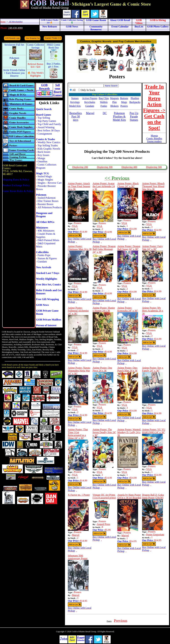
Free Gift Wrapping (47, 299)
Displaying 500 (154, 167)
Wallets (104, 102)
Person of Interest (46, 325)
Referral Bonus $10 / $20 (36, 65)
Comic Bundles (154, 138)
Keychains (90, 102)
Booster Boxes (45, 204)
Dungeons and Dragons (44, 215)
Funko (104, 106)
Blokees (114, 106)
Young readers (154, 141)
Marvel (76, 535)
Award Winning (46, 127)
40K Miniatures (46, 231)
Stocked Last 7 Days (48, 273)
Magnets (115, 98)
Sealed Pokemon (46, 198)
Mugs (124, 102)
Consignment (45, 134)
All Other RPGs (45, 222)
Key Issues (43, 155)
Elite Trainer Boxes (48, 201)
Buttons (124, 98)
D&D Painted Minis (48, 240)
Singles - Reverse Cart (50, 183)
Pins (114, 102)
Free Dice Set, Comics (49, 285)
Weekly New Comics (49, 142)
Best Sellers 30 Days (49, 131)
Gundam (42, 262)
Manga (41, 158)
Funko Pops (44, 255)
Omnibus (42, 161)
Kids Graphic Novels (49, 149)
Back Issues (44, 152)
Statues (75, 98)
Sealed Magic (45, 176)
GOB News (42, 305)
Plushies (135, 98)
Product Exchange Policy (16, 185)
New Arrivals (44, 267)
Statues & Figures (47, 258)
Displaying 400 (129, 167)
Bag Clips (104, 98)
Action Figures (90, 98)
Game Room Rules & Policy (18, 191)
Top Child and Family (49, 124)
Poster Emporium (155, 535)
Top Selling (44, 118)
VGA (75, 226)
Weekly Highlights (47, 279)
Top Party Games (47, 121)
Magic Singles (45, 180)
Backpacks (135, 102)
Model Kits (75, 106)
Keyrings (75, 102)
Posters (124, 106)
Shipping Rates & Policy (16, 180)
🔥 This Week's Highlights (36, 74)
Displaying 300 (105, 167)
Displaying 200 (80, 167)
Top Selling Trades (48, 145)
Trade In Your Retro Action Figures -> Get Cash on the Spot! (154, 107)
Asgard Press (103, 524)
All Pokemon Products (50, 207)
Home (3, 22)
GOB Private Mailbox (49, 320)
